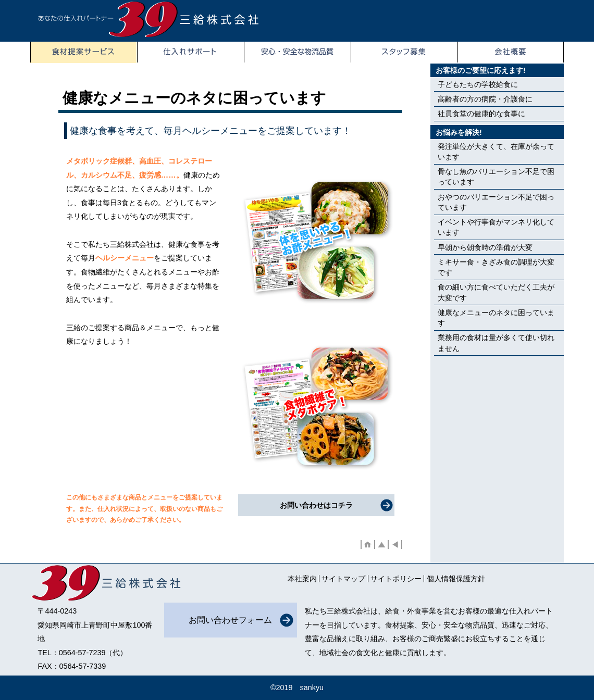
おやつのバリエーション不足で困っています (496, 202)
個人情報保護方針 (456, 579)
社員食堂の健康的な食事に (481, 114)
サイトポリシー (396, 579)
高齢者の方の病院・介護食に (485, 99)
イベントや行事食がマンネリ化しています (496, 227)
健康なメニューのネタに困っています (496, 318)
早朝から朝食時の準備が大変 (485, 247)
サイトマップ (343, 579)
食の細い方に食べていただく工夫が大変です (496, 292)
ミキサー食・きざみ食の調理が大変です (496, 267)
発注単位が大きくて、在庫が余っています (496, 152)
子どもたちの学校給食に (478, 84)
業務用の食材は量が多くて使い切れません (496, 343)
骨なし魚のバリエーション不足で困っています (496, 177)
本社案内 (302, 579)
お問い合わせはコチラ (316, 505)
